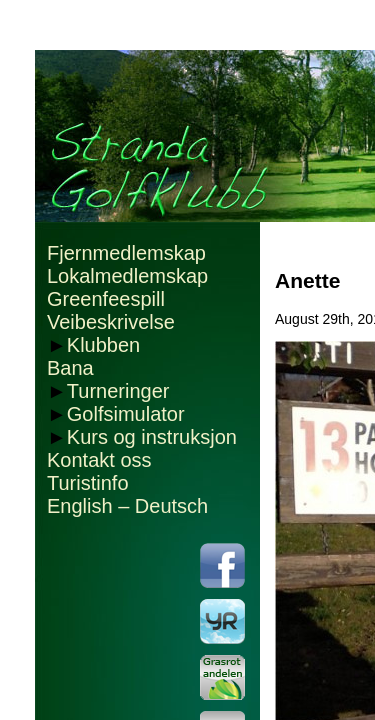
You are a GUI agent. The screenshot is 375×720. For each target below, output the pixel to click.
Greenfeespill (106, 299)
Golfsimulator (126, 414)
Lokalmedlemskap (127, 276)
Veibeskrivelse (111, 322)
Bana (70, 368)
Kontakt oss (99, 460)
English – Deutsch (127, 506)
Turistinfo (88, 483)
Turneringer (118, 391)
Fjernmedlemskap (126, 253)
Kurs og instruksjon (152, 437)
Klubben (103, 345)
